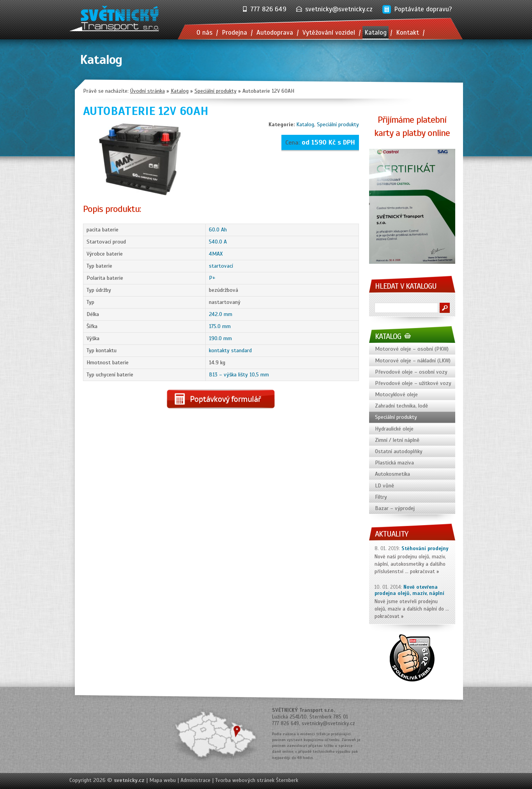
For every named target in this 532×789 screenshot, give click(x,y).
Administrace (195, 780)
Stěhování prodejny (425, 549)
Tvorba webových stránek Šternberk (257, 780)
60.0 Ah (218, 230)
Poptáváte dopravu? (423, 9)
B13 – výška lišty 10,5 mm (239, 375)
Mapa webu (163, 780)
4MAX (216, 254)
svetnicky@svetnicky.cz (339, 9)
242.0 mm (221, 314)
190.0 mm (220, 338)
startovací (221, 266)
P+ (212, 278)
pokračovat (422, 572)
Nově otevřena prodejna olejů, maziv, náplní (409, 590)
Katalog (305, 124)
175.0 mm (220, 326)
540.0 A (218, 242)
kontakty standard (230, 350)
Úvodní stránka (148, 91)
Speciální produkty (338, 124)
